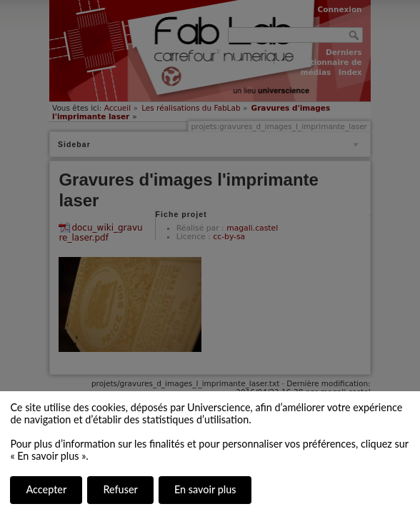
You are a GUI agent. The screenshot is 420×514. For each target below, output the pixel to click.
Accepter (46, 489)
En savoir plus (205, 489)
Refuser (120, 489)
